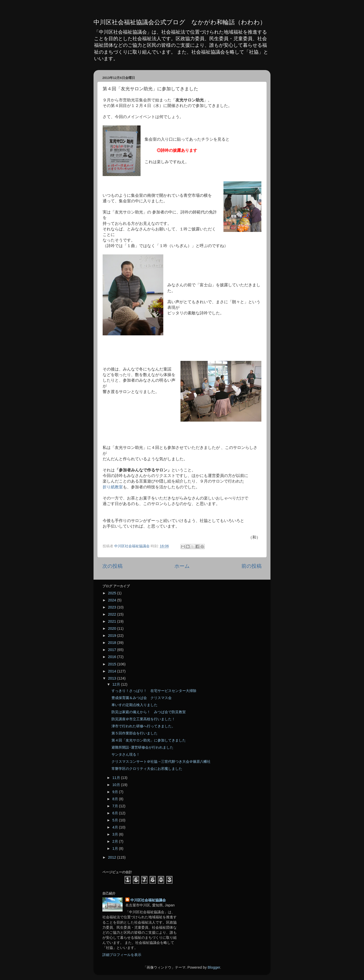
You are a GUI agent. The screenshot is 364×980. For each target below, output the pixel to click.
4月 (116, 827)
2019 (112, 636)
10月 (117, 785)
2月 (116, 841)
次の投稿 (112, 566)
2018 (112, 643)
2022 (112, 614)
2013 (112, 678)
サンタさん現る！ (126, 754)
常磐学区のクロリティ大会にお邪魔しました (147, 769)
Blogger (214, 967)
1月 (116, 848)
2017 (112, 650)
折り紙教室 (113, 487)
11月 (117, 778)
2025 (112, 593)
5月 (116, 820)
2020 (112, 628)
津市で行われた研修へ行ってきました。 (143, 726)
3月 (116, 834)
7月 (116, 806)
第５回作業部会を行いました (134, 733)
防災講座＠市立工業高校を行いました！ (143, 719)
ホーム (182, 566)
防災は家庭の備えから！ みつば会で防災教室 (149, 712)
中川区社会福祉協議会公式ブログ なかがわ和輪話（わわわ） (180, 22)
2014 (112, 671)
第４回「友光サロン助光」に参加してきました (149, 740)
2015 (112, 664)
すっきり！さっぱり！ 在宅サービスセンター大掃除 (154, 691)
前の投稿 (252, 566)
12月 (117, 684)
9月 (116, 792)
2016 (112, 657)
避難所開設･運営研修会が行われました (142, 747)
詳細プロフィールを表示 (122, 955)
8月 (116, 799)
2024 (112, 600)
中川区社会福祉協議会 (148, 900)
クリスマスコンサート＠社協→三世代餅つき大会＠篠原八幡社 (161, 761)
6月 (116, 813)
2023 (112, 607)
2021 (112, 621)
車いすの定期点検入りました (134, 705)
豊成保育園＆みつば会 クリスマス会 (142, 698)
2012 (112, 857)
